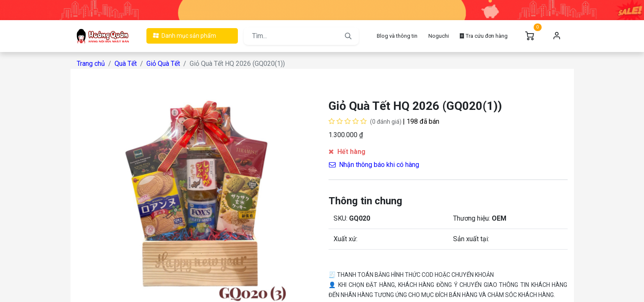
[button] (426, 155)
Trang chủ (91, 64)
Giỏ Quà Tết (163, 64)
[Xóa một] (337, 155)
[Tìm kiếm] (348, 36)
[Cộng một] (371, 155)
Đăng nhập (557, 36)
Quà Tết (126, 64)
